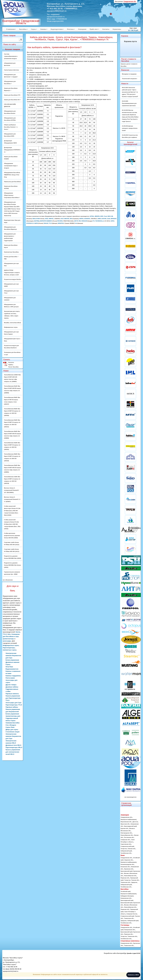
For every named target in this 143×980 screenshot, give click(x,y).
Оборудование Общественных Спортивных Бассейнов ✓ (12, 195)
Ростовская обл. (129, 837)
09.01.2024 (130, 92)
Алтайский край (126, 891)
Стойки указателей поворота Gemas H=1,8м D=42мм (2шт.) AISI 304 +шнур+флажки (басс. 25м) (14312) (12, 524)
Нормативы (117, 29)
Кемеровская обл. (126, 898)
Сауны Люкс (10, 727)
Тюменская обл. (126, 882)
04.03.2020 (129, 103)
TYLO (5, 634)
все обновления (8, 580)
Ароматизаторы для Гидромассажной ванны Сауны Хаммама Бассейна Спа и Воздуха (13, 721)
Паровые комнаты (12, 694)
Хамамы (44, 29)
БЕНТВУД (37, 221)
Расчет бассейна (13, 367)
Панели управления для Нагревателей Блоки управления (13, 712)
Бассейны (23, 29)
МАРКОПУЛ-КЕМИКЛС (46, 221)
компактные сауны (10, 650)
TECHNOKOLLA (100, 221)
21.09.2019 (130, 128)
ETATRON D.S (30, 223)
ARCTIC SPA (77, 221)
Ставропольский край (127, 846)
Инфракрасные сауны (11, 327)
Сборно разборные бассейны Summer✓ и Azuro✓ (11, 127)
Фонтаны (71, 29)
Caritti (109, 219)
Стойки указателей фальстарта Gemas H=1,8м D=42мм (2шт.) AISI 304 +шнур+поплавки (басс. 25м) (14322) (12, 511)
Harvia (18, 632)
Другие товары (11, 685)
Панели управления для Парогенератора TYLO (13, 698)
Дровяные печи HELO (13, 745)
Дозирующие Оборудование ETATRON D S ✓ (12, 150)
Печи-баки (9, 667)
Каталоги (11, 362)
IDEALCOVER (36, 219)
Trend (105, 216)
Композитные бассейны (11, 252)
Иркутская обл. (125, 824)
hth (76, 223)
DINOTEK (67, 219)
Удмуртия (134, 882)
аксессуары (7, 641)
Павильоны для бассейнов (12, 182)
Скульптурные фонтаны (12, 70)
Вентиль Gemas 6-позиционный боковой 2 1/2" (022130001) (11, 490)
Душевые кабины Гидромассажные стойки (12, 689)
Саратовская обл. (126, 844)
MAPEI (36, 223)
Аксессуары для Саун (13, 703)
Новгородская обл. (126, 833)
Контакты (106, 29)
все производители (130, 797)
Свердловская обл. (127, 817)
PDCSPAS (60, 221)
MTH (71, 219)
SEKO (109, 216)
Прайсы (11, 365)
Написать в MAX (133, 975)
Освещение (82, 29)
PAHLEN (46, 223)
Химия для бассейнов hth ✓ (13, 100)
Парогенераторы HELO (14, 747)
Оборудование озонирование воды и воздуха (11, 166)
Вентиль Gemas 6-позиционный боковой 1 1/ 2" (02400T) (12, 499)
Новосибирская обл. (127, 835)
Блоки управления (12, 660)
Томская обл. (132, 849)
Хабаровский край (126, 851)
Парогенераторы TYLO (14, 705)
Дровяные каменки (12, 662)
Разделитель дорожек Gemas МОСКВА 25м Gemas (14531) (12, 565)
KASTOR (104, 219)
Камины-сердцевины (13, 676)
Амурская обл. (129, 860)
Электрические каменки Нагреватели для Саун (13, 656)
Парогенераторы (9, 648)
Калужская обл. (125, 867)
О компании (11, 29)
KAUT (62, 219)
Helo (9, 634)
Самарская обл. (125, 840)
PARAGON (84, 221)
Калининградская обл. (127, 864)
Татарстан (124, 849)
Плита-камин (10, 678)
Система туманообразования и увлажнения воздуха (11, 56)
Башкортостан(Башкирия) (129, 819)
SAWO (99, 219)
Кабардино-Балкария (127, 896)
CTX (94, 221)
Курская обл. (125, 828)
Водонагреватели (12, 669)
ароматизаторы (8, 639)
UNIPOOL (51, 219)
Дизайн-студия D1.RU (134, 953)
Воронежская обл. (126, 822)
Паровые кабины (12, 707)
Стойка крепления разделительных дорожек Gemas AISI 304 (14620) (12, 536)
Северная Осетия (132, 914)
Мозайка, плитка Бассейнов (12, 323)
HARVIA (81, 219)
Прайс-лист (94, 29)
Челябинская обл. (126, 853)
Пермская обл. (125, 878)
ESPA (102, 216)
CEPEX (112, 221)
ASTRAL (92, 216)
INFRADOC (114, 219)
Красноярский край (127, 871)
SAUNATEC (87, 219)
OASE (46, 219)
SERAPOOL (61, 223)
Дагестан (135, 822)
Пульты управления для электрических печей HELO (13, 752)
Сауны (34, 29)
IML (112, 216)
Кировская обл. (129, 869)
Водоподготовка (57, 29)
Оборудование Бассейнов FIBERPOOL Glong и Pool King (12, 175)
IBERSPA (97, 216)
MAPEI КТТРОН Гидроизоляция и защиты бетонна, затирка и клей (12, 273)
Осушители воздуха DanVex (13, 279)
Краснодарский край (130, 826)
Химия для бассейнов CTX (12, 95)
